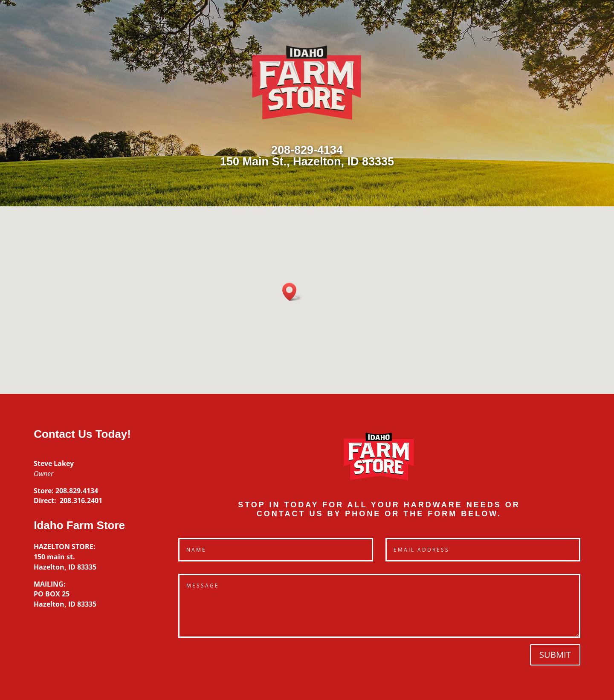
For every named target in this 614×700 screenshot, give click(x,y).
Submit (555, 655)
